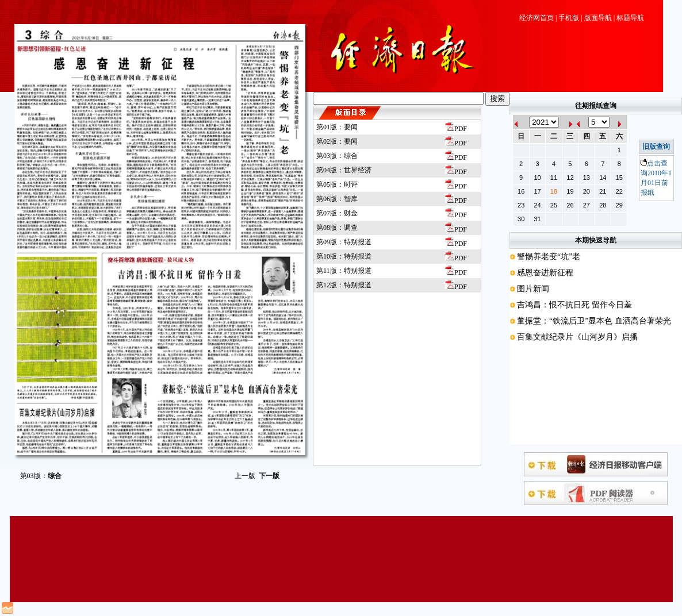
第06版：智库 (337, 199)
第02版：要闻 (337, 141)
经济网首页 (537, 18)
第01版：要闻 (337, 127)
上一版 (245, 476)
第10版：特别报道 (344, 256)
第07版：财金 (337, 213)
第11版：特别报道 (344, 271)
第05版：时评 (337, 184)
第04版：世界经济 (344, 170)
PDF (456, 129)
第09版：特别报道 (344, 242)
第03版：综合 (337, 156)
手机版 (569, 18)
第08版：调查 (337, 228)
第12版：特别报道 (344, 285)
